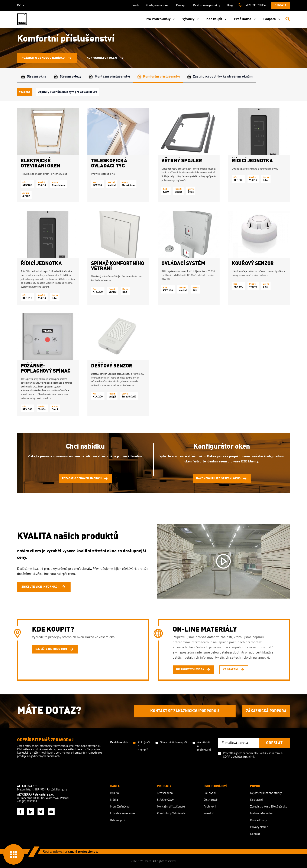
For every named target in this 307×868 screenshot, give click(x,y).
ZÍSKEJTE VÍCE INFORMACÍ (44, 587)
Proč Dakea (246, 19)
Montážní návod (120, 807)
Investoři (209, 813)
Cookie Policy (258, 820)
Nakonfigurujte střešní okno (222, 479)
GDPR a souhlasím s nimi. (239, 757)
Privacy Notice (259, 827)
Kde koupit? (118, 820)
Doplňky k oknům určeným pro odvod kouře (67, 92)
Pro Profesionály (161, 19)
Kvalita (114, 793)
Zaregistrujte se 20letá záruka (269, 807)
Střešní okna (33, 77)
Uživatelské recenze (122, 813)
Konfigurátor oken (158, 5)
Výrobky (191, 19)
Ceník (135, 5)
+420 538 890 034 (256, 5)
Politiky (263, 753)
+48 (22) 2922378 (27, 802)
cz (21, 5)
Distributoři (211, 800)
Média (114, 800)
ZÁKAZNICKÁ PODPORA (266, 711)
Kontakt (280, 5)
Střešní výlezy (67, 77)
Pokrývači (210, 793)
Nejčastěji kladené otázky (266, 793)
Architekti (210, 807)
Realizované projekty (206, 5)
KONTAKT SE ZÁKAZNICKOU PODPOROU (185, 711)
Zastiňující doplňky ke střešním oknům (220, 77)
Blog (230, 5)
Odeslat (274, 743)
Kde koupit (217, 19)
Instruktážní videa (261, 813)
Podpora (273, 19)
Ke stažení (256, 800)
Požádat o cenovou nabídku (47, 58)
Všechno (25, 92)
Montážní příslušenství (109, 77)
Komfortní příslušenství (158, 77)
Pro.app (181, 5)
